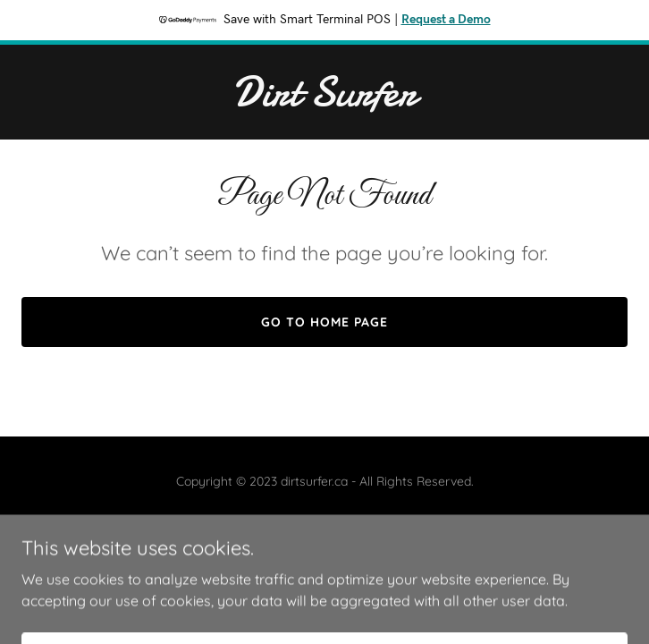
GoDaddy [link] (360, 521)
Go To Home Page (324, 322)
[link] (324, 100)
